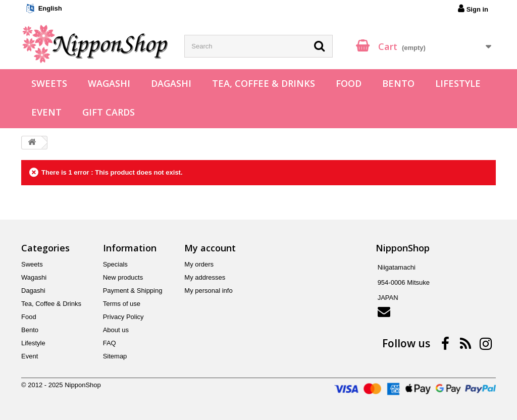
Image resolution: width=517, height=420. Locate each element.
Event (46, 112)
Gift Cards (109, 112)
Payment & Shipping (133, 291)
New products (123, 277)
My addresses (205, 277)
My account (210, 248)
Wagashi (109, 83)
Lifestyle (458, 83)
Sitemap (115, 356)
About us (116, 330)
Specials (115, 264)
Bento (398, 83)
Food (349, 83)
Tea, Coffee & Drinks (264, 83)
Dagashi (171, 83)
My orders (199, 264)
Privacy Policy (123, 317)
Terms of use (122, 304)
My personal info (208, 291)
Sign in (473, 9)
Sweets (49, 83)
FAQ (110, 343)
